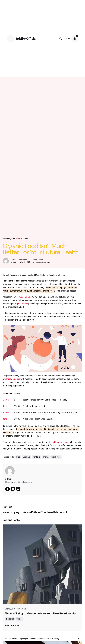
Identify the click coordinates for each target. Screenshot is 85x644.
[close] (79, 639)
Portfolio (36, 457)
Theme (46, 457)
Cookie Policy (53, 639)
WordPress (56, 457)
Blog (18, 457)
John (5, 406)
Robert (6, 413)
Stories (14, 239)
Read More (12, 625)
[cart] (74, 39)
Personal (7, 239)
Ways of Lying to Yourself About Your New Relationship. (36, 512)
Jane (5, 419)
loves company (24, 297)
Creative (26, 457)
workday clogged (12, 379)
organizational (21, 304)
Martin (6, 400)
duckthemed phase (60, 442)
